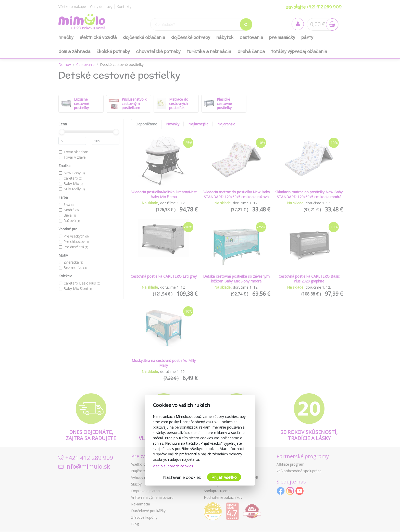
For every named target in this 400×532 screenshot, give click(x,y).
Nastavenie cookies (182, 477)
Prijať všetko (224, 477)
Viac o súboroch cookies (173, 466)
